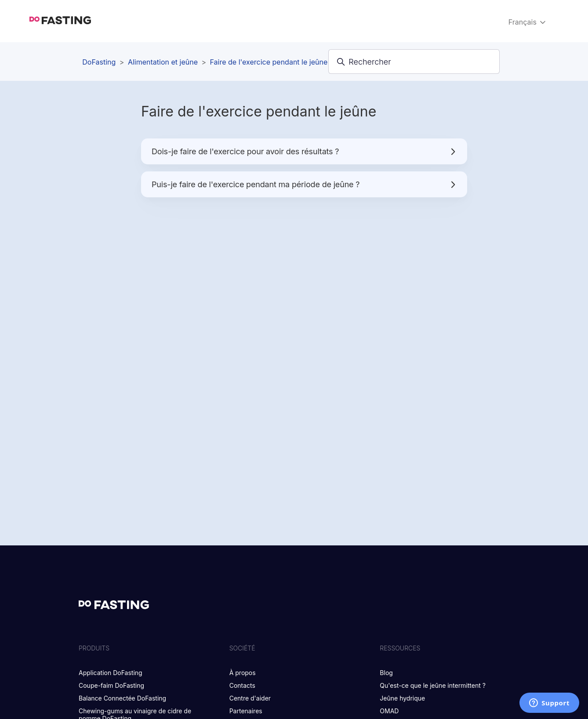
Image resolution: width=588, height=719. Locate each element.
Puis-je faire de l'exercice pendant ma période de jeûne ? (304, 184)
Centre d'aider (250, 698)
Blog (386, 673)
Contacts (242, 685)
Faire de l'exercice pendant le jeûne (269, 62)
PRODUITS (94, 648)
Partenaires (246, 711)
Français (528, 22)
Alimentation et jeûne (163, 62)
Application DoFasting (111, 673)
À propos (243, 673)
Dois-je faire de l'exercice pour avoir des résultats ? (304, 151)
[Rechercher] (414, 62)
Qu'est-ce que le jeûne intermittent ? (433, 685)
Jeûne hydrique (402, 698)
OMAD (389, 711)
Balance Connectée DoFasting (122, 698)
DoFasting (99, 62)
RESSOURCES (400, 648)
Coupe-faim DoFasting (111, 685)
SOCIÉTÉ (242, 648)
